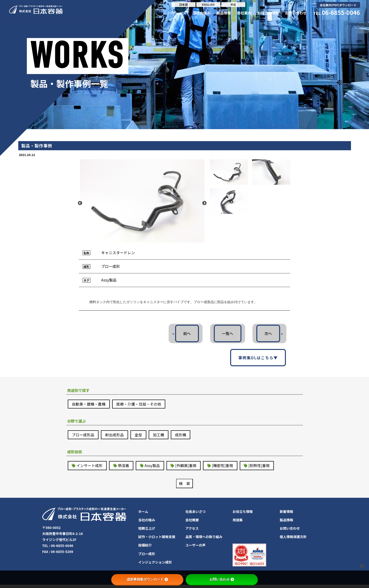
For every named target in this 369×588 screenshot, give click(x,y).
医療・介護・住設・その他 (141, 406)
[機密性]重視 (226, 468)
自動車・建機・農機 (89, 406)
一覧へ (227, 335)
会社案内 (244, 13)
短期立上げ (147, 532)
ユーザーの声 (196, 548)
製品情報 (224, 13)
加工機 (161, 437)
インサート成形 (90, 468)
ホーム (143, 515)
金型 (140, 437)
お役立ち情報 (268, 13)
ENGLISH (208, 4)
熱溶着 (125, 468)
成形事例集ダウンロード (147, 579)
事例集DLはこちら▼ (258, 359)
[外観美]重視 (188, 468)
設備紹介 (145, 548)
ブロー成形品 (84, 437)
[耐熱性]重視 (263, 468)
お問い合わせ (296, 13)
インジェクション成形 (155, 565)
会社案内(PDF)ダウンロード (338, 5)
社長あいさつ (196, 515)
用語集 (238, 523)
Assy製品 (154, 468)
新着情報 (286, 515)
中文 (233, 4)
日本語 (184, 4)
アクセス (192, 532)
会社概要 (192, 523)
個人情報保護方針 (293, 540)
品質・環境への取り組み (204, 540)
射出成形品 (116, 437)
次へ (268, 335)
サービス (179, 13)
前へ (185, 335)
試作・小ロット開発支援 (157, 540)
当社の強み (201, 13)
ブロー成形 (147, 557)
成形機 (184, 437)
